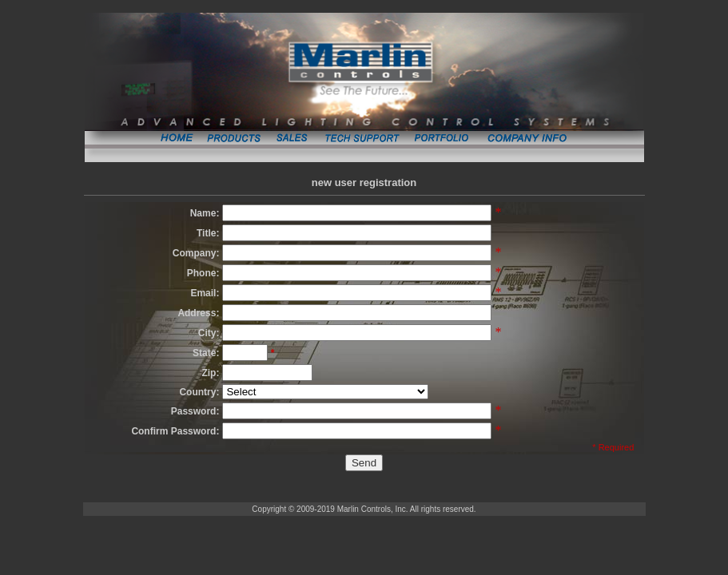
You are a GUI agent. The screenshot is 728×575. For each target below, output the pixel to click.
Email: (205, 293)
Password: (195, 411)
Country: (199, 392)
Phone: (203, 273)
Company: (196, 253)
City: (209, 333)
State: (206, 353)
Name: (205, 213)
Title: (208, 233)
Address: (198, 313)
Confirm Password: (175, 431)
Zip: (210, 373)
